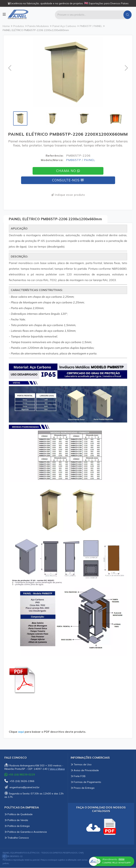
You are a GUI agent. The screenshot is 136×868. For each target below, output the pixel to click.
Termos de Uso (81, 765)
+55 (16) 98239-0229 (20, 775)
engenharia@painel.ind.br (22, 787)
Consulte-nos (68, 180)
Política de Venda (16, 820)
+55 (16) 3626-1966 (19, 781)
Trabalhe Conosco (17, 838)
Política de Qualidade (19, 814)
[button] (10, 68)
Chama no (68, 171)
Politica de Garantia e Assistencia (26, 832)
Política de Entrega (17, 826)
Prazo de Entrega (83, 788)
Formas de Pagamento (86, 782)
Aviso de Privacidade (85, 770)
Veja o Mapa (57, 769)
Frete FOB (78, 776)
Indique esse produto (68, 195)
